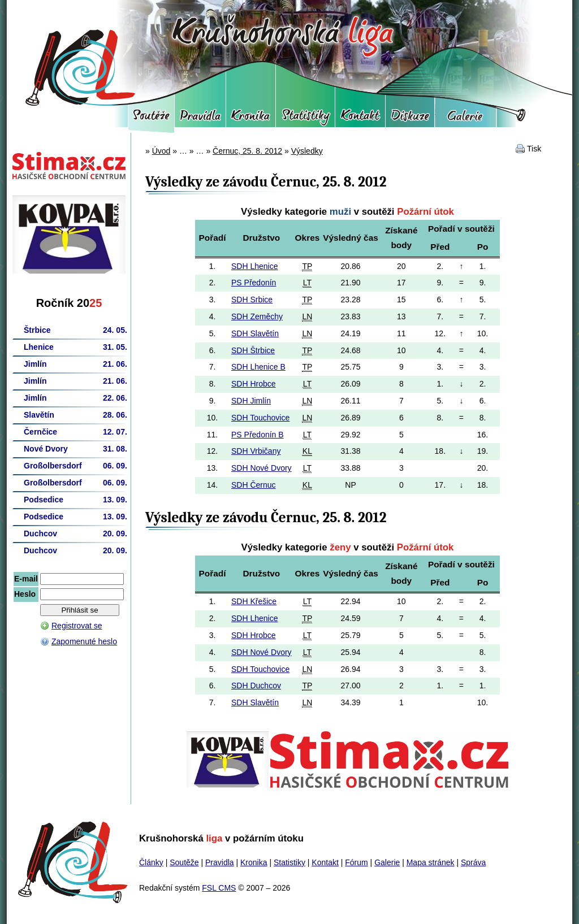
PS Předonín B (258, 435)
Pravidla (200, 119)
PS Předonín (254, 283)
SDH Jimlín (251, 401)
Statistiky (305, 119)
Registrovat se (77, 626)
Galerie (466, 119)
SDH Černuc (254, 485)
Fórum (410, 119)
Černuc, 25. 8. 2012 (247, 151)
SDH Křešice (254, 601)
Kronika (251, 119)
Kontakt (360, 119)
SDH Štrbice (253, 350)
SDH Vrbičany (256, 451)
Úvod (161, 151)
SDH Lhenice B (258, 367)
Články (151, 862)
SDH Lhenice (255, 266)
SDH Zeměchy (257, 316)
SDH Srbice (252, 300)
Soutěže (151, 119)
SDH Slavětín (255, 333)
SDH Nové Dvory (262, 468)
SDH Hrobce (254, 384)
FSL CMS (219, 888)
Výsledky (307, 151)
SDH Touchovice (260, 418)
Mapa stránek (431, 862)
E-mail (26, 579)
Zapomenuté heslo (84, 641)
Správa (473, 862)
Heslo (25, 594)
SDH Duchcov (256, 686)
